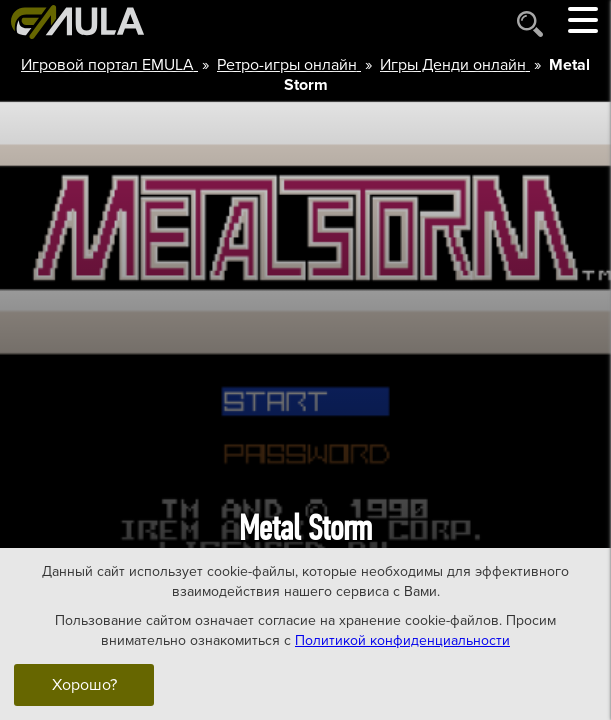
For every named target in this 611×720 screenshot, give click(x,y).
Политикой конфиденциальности (402, 639)
